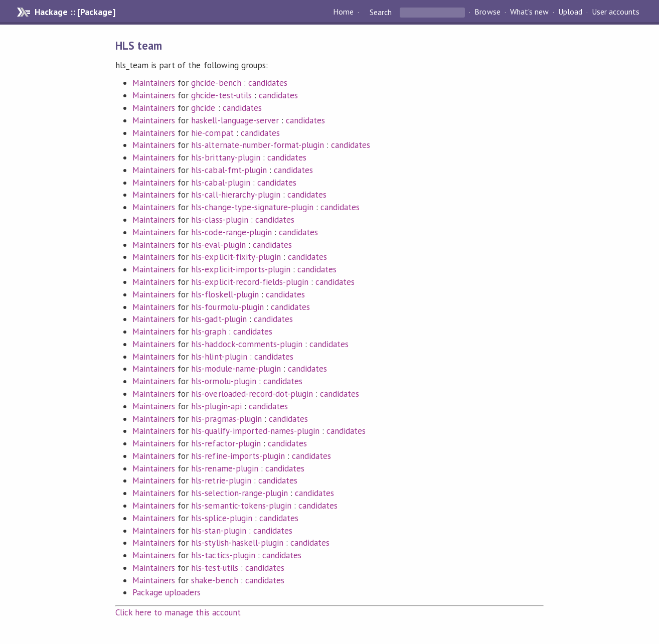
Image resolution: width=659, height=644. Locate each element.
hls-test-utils (214, 568)
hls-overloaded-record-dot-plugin (252, 394)
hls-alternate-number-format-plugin (258, 145)
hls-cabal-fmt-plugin (229, 170)
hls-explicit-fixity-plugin (236, 257)
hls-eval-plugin (218, 245)
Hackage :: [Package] (75, 12)
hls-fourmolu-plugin (227, 307)
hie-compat (212, 133)
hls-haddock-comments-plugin (247, 344)
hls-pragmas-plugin (226, 419)
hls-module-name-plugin (236, 369)
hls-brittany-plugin (225, 157)
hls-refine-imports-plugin (238, 456)
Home (343, 12)
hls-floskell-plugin (225, 294)
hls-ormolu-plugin (223, 381)
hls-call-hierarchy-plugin (236, 195)
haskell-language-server (235, 120)
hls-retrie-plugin (221, 480)
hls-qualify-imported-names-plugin (255, 431)
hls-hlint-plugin (219, 357)
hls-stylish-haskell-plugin (237, 543)
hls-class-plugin (219, 220)
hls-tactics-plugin (223, 555)
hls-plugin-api (216, 406)
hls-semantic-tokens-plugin (241, 506)
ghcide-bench (216, 83)
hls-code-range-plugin (231, 232)
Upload (570, 12)
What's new (529, 12)
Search (381, 12)
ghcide (203, 108)
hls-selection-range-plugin (239, 493)
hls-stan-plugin (218, 531)
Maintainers (154, 83)
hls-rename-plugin (224, 468)
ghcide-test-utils (221, 95)
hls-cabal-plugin (220, 183)
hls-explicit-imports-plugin (241, 269)
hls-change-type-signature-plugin (252, 207)
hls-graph (208, 332)
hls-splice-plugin (221, 518)
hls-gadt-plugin (219, 319)
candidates (268, 83)
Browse (487, 12)
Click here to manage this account (178, 612)
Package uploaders (167, 592)
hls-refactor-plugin (226, 443)
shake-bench (214, 580)
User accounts (616, 12)
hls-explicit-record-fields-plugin (250, 282)
